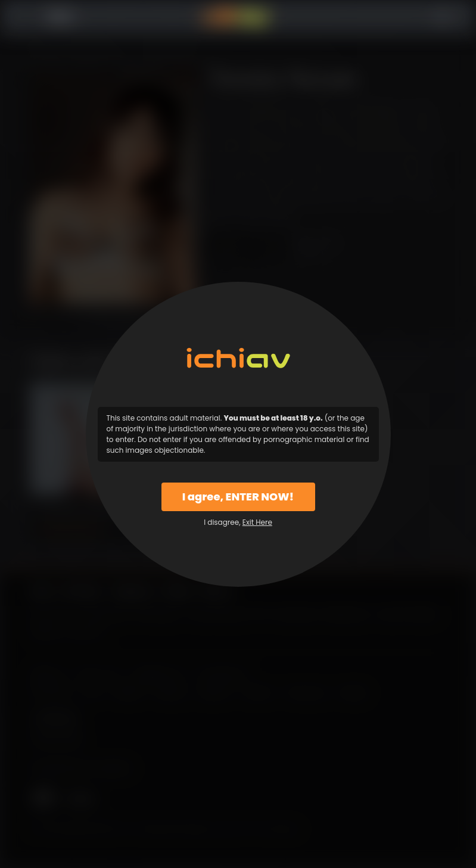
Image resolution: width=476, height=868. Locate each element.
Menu (60, 17)
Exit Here (257, 522)
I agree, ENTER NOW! (238, 497)
